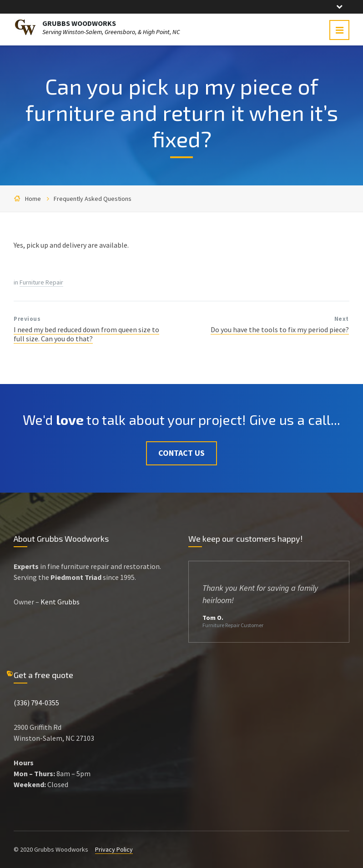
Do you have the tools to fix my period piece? (280, 329)
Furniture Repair (41, 282)
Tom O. (213, 618)
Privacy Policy (114, 849)
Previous (27, 319)
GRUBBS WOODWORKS (79, 23)
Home (33, 199)
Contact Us (181, 453)
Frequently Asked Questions (93, 199)
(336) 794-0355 (36, 703)
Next (342, 319)
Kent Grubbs (60, 602)
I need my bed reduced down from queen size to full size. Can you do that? (86, 334)
